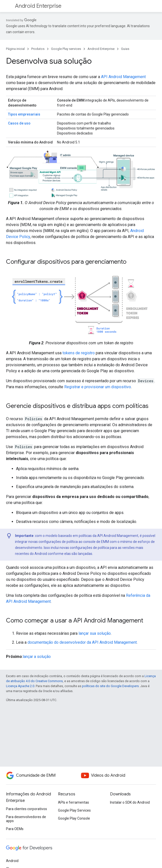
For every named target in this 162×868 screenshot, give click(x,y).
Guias (125, 49)
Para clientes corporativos (26, 809)
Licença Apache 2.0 (20, 686)
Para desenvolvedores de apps (26, 819)
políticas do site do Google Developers (110, 686)
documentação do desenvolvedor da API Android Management (82, 642)
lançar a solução (37, 657)
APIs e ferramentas (73, 802)
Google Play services (66, 49)
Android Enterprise (38, 6)
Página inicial (15, 49)
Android (12, 861)
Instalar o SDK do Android (130, 802)
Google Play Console (74, 818)
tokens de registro (79, 353)
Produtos (38, 49)
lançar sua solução (95, 633)
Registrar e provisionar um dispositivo (98, 387)
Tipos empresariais (24, 114)
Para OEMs (15, 829)
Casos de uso (19, 123)
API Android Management (123, 77)
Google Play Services (74, 810)
